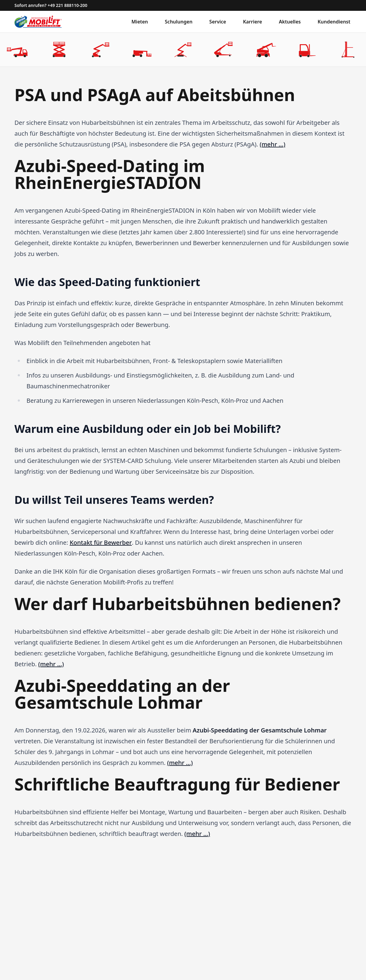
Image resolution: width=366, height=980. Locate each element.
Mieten (140, 22)
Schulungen (179, 22)
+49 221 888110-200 (67, 5)
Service (218, 22)
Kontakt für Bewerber (101, 542)
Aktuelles (290, 22)
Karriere (252, 22)
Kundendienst (334, 22)
